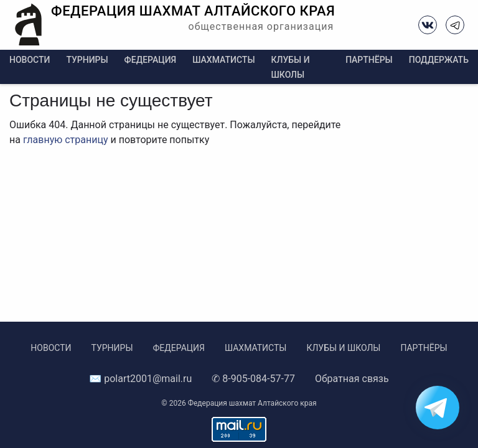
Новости (30, 60)
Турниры (87, 60)
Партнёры (369, 60)
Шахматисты (223, 60)
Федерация (151, 60)
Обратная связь (352, 379)
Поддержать (439, 60)
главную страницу (66, 140)
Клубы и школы (343, 348)
